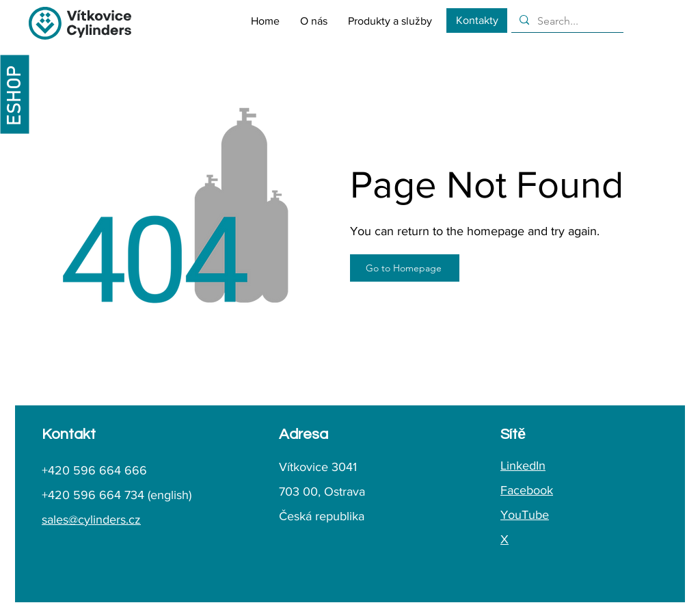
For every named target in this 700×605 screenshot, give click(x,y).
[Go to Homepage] (405, 268)
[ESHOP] (14, 94)
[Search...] (566, 21)
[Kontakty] (477, 21)
